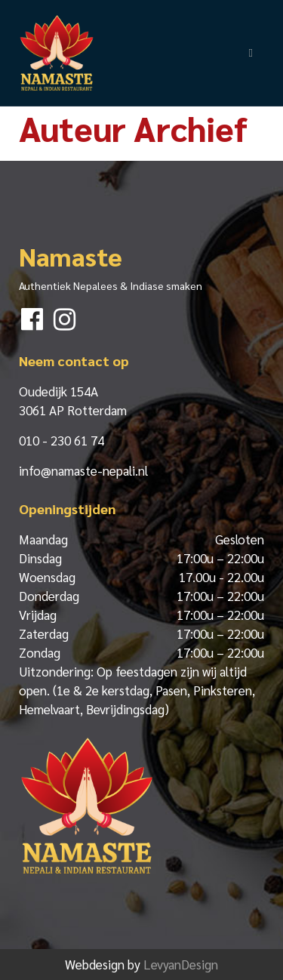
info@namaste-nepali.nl (83, 470)
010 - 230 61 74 (62, 440)
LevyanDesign (181, 964)
